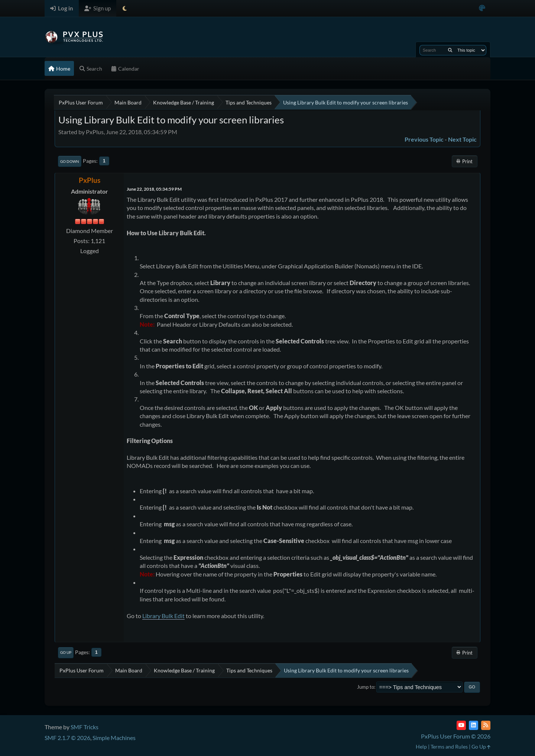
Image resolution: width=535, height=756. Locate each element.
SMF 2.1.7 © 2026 (67, 738)
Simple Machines (114, 738)
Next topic (462, 139)
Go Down (70, 161)
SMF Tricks (85, 727)
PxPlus (90, 180)
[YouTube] (461, 725)
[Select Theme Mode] (125, 8)
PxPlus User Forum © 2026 (456, 736)
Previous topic (424, 139)
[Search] (450, 50)
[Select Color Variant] (482, 8)
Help (421, 747)
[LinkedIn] (474, 725)
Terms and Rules (449, 747)
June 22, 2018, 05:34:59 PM (154, 189)
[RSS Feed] (486, 725)
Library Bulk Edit (163, 616)
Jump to (366, 687)
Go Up (66, 652)
